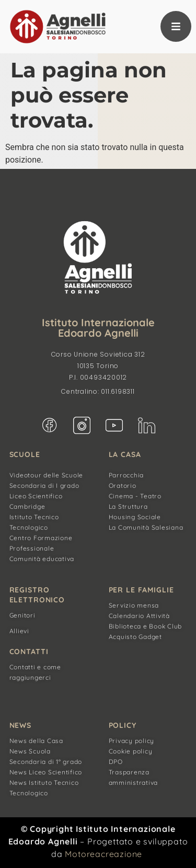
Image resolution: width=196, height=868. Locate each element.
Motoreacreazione (103, 854)
